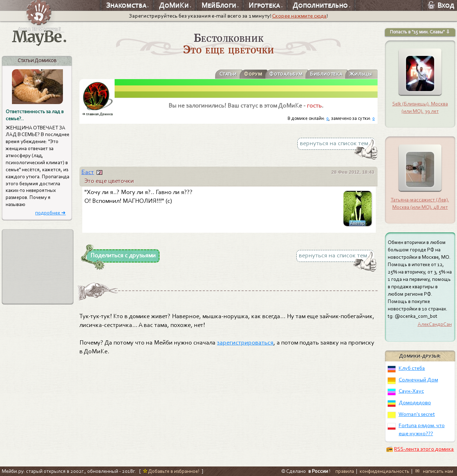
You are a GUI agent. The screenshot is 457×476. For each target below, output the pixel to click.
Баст (88, 172)
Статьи (228, 74)
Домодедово (415, 403)
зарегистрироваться (245, 343)
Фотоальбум (286, 74)
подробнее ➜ (50, 213)
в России (318, 471)
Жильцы (361, 74)
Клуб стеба (412, 368)
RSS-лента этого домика (424, 449)
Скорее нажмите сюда (299, 16)
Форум (253, 74)
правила (345, 471)
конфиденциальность (384, 471)
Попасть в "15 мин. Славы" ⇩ (420, 32)
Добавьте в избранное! (171, 471)
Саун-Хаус (411, 391)
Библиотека (326, 74)
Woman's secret (417, 414)
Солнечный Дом (418, 380)
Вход (441, 5)
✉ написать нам (434, 471)
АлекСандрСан (435, 324)
